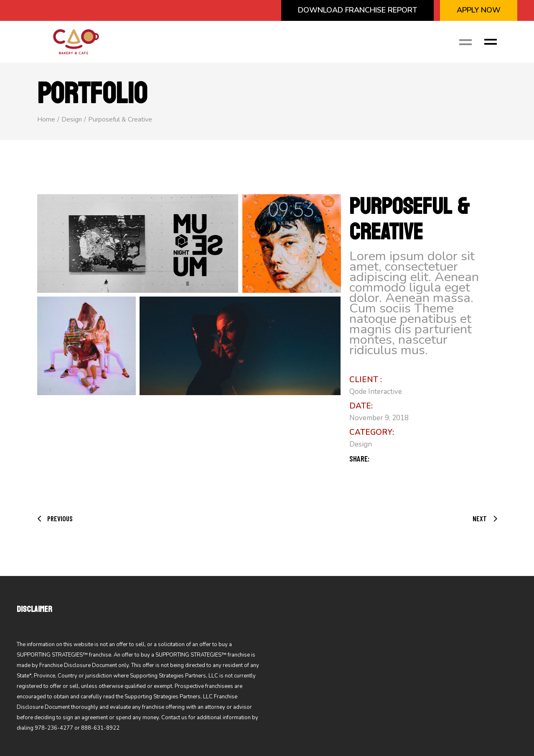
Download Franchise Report (357, 10)
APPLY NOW (479, 10)
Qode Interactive (376, 392)
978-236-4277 (54, 728)
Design (361, 444)
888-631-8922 (100, 728)
